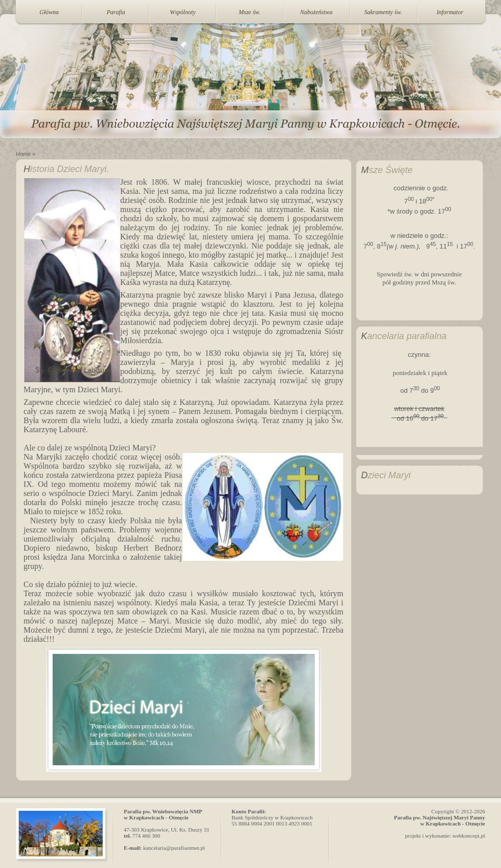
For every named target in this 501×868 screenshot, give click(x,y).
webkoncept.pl (469, 836)
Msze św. (249, 12)
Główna (49, 12)
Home (24, 154)
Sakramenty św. (383, 12)
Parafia (116, 12)
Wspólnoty (183, 12)
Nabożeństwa (316, 12)
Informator (450, 12)
